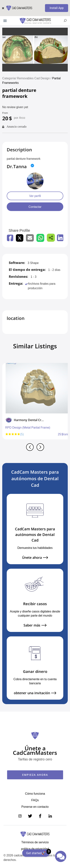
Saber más (35, 625)
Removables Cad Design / (35, 78)
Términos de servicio (35, 842)
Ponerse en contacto (35, 807)
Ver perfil (35, 196)
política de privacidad (35, 849)
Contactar (35, 207)
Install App (57, 8)
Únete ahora (35, 558)
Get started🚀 (38, 852)
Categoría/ (9, 78)
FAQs (35, 800)
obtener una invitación (35, 693)
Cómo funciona (35, 794)
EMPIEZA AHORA (35, 775)
